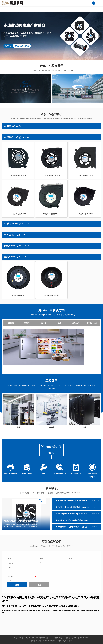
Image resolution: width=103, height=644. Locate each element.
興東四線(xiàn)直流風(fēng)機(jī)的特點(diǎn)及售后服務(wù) (77, 520)
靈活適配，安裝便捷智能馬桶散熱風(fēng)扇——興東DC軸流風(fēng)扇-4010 (78, 507)
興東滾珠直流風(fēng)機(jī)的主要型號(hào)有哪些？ (74, 501)
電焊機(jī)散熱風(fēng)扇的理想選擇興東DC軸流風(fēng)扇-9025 (22, 521)
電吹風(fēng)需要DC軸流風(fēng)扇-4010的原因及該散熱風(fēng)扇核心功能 (78, 514)
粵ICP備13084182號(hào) (82, 638)
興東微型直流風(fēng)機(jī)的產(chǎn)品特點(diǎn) (73, 527)
